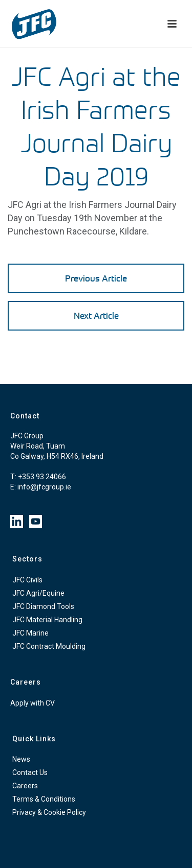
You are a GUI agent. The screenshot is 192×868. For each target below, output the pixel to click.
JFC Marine (30, 633)
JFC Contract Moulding (49, 646)
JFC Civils (27, 580)
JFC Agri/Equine (38, 593)
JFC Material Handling (47, 620)
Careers (25, 786)
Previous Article (96, 278)
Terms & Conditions (44, 799)
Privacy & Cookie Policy (49, 812)
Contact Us (30, 772)
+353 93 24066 (42, 477)
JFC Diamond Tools (43, 606)
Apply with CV (33, 703)
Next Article (96, 315)
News (21, 759)
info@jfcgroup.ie (44, 487)
